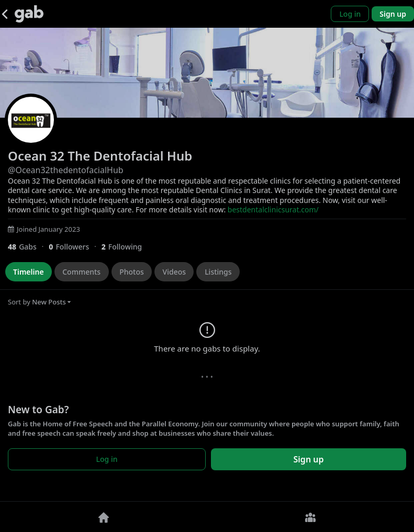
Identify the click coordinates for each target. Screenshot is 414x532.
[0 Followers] (75, 247)
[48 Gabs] (28, 247)
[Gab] (29, 14)
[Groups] (311, 517)
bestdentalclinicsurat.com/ (273, 210)
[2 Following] (126, 247)
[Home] (104, 517)
